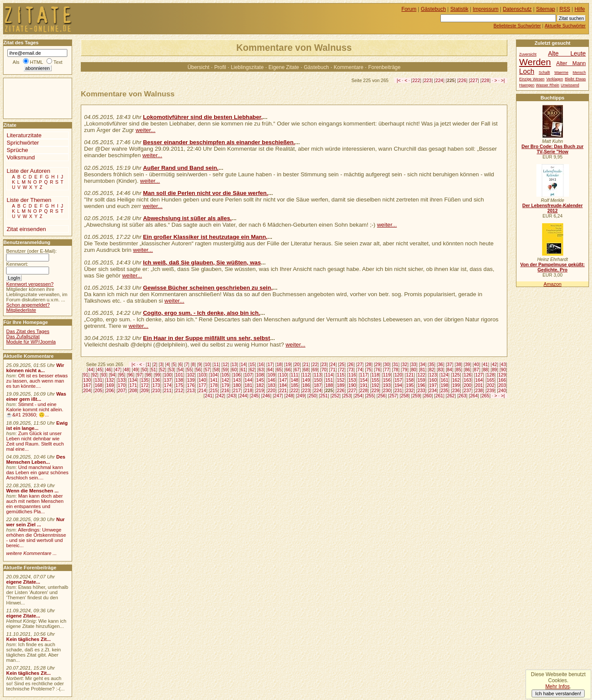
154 (364, 380)
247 (278, 396)
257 (393, 396)
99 (158, 375)
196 (421, 385)
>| (503, 80)
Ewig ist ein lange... (37, 426)
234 (433, 390)
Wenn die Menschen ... (32, 491)
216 (225, 390)
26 (351, 364)
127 (479, 375)
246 (266, 396)
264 (474, 396)
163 (468, 380)
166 (502, 380)
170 (122, 385)
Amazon (552, 284)
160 (433, 380)
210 (156, 390)
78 (396, 370)
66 (288, 370)
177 (202, 385)
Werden (535, 62)
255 (370, 396)
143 (237, 380)
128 (491, 375)
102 (191, 375)
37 (450, 364)
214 (202, 390)
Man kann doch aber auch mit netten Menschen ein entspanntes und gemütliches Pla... (35, 504)
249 (301, 396)
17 (270, 364)
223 (428, 80)
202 (491, 385)
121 (410, 375)
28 (369, 364)
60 (234, 370)
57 (207, 370)
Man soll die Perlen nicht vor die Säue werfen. (205, 193)
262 (451, 396)
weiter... (146, 130)
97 (139, 375)
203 (502, 385)
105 (225, 375)
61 (243, 370)
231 (398, 390)
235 (444, 390)
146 (271, 380)
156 (387, 380)
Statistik (460, 9)
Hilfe (580, 9)
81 (423, 370)
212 (179, 390)
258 (405, 396)
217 (237, 390)
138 (179, 380)
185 (294, 385)
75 (369, 370)
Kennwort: (17, 264)
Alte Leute (567, 53)
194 (398, 385)
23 (324, 364)
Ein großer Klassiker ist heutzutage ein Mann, (205, 237)
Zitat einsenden (26, 229)
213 (191, 390)
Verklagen (555, 79)
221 (283, 390)
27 (360, 364)
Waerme (561, 73)
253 (347, 396)
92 (95, 375)
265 (486, 396)
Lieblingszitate (247, 67)
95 (122, 375)
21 (306, 364)
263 (463, 396)
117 (364, 375)
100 (168, 375)
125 (456, 375)
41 (486, 364)
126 (468, 375)
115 (341, 375)
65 (279, 370)
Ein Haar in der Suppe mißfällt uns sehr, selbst (207, 338)
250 (312, 396)
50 (145, 370)
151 (329, 380)
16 (261, 364)
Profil (220, 67)
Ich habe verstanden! (558, 693)
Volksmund (21, 157)
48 (126, 370)
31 (396, 364)
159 (421, 380)
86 (467, 370)
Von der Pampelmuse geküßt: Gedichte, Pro (552, 267)
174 (168, 385)
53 (172, 370)
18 (279, 364)
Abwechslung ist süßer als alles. (187, 218)
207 (122, 390)
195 (410, 385)
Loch (527, 71)
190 (352, 385)
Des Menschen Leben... (36, 459)
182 (260, 385)
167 (87, 385)
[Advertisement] (30, 98)
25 (342, 364)
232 (410, 390)
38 (459, 364)
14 (243, 364)
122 (421, 375)
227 (474, 80)
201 (479, 385)
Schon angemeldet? (28, 305)
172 (145, 385)
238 (479, 390)
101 (179, 375)
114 (329, 375)
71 (333, 370)
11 (216, 364)
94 (112, 375)
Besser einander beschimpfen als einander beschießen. (219, 142)
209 (145, 390)
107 (248, 375)
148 (294, 380)
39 (467, 364)
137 (168, 380)
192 (375, 385)
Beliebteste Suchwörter (517, 26)
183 (271, 385)
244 (243, 396)
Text (58, 62)
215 (214, 390)
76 (378, 370)
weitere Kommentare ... (31, 553)
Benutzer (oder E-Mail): (31, 251)
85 (459, 370)
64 (270, 370)
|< (399, 80)
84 (450, 370)
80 (413, 370)
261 (440, 396)
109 (271, 375)
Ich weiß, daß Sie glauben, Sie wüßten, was (202, 262)
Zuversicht (528, 54)
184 (283, 385)
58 (216, 370)
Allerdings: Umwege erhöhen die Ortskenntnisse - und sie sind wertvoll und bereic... (36, 538)
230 (387, 390)
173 (156, 385)
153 (352, 380)
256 (382, 396)
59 (225, 370)
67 (297, 370)
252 (336, 396)
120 (398, 375)
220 (271, 390)
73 (351, 370)
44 (91, 370)
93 (104, 375)
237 (468, 390)
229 (375, 390)
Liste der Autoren (28, 171)
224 (440, 80)
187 (317, 385)
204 (87, 390)
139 (191, 380)
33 (413, 364)
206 (110, 390)
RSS (565, 9)
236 (456, 390)
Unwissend (570, 85)
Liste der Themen (29, 200)
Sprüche (17, 150)
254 (359, 396)
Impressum (486, 9)
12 (225, 364)
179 (225, 385)
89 (494, 370)
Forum (409, 9)
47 (118, 370)
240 (502, 390)
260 (428, 396)
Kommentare (348, 67)
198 (444, 385)
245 (255, 396)
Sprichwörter (23, 143)
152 (341, 380)
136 (156, 380)
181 (248, 385)
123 (433, 375)
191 (364, 385)
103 (202, 375)
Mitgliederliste (21, 310)
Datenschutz (517, 9)
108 (260, 375)
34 (423, 364)
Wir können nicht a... (35, 368)
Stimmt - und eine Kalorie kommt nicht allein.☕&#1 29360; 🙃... (35, 409)
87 (476, 370)
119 (387, 375)
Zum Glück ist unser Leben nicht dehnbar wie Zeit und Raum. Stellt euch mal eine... (35, 441)
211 (168, 390)
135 (145, 380)
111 (294, 375)
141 (214, 380)
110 (283, 375)
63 (261, 370)
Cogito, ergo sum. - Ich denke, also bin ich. (202, 313)
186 (306, 385)
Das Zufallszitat (23, 337)
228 (486, 80)
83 (440, 370)
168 (99, 385)
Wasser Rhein (548, 85)
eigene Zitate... (23, 582)
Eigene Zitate (284, 67)
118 (375, 375)
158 (410, 380)
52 (162, 370)
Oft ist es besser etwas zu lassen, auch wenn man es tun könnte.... (37, 381)
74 (360, 370)
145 (260, 380)
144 (248, 380)
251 (324, 396)
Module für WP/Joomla (31, 342)
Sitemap (546, 9)
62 (252, 370)
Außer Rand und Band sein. (181, 168)
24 (333, 364)
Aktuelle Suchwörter (565, 26)
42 (494, 364)
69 (315, 370)
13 (234, 364)
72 (342, 370)
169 (110, 385)
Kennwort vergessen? (30, 284)
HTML (36, 62)
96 (131, 375)
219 (260, 390)
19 (288, 364)
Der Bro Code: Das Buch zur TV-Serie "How (553, 149)
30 (387, 364)
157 (398, 380)
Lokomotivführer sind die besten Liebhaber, (203, 117)
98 (149, 375)
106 (237, 375)
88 (486, 370)
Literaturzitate (24, 135)
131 (99, 380)
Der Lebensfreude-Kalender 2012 (552, 208)
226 (463, 80)
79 (405, 370)
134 (133, 380)
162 (456, 380)
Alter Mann (571, 63)
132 (110, 380)
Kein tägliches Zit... (28, 639)
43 (503, 364)
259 (416, 396)
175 (179, 385)
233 (421, 390)
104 (214, 375)
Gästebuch (317, 67)
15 (252, 364)
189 (341, 385)
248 (289, 396)
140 (202, 380)
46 (109, 370)
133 (122, 380)
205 (99, 390)
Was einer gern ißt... (36, 396)
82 (432, 370)
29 (378, 364)
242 (220, 396)
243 (232, 396)
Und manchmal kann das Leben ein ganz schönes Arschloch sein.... (37, 472)
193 (387, 385)
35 (432, 364)
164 (479, 380)
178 (214, 385)
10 (207, 364)
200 (468, 385)
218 (248, 390)
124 (444, 375)
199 (456, 385)
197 (433, 385)
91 (86, 375)
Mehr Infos (557, 687)
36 (440, 364)
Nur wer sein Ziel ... (35, 522)
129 (502, 375)
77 (387, 370)
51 (153, 370)
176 (191, 385)
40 (476, 364)
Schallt (544, 73)
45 (100, 370)
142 (225, 380)
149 (306, 380)
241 (209, 396)
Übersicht (198, 67)
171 (133, 385)
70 (324, 370)
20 (297, 364)
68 (306, 370)
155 (375, 380)
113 (317, 375)
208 (133, 390)
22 (315, 364)
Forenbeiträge (384, 67)
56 (198, 370)
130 (87, 380)
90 (503, 370)
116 (352, 375)
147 (283, 380)
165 (491, 380)
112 (306, 375)
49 (136, 370)
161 (444, 380)
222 (416, 80)
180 (237, 385)
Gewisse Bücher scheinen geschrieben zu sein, (208, 288)
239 (491, 390)
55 (189, 370)
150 (317, 380)
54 (180, 370)
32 (405, 364)
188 (329, 385)
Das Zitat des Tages (28, 331)
